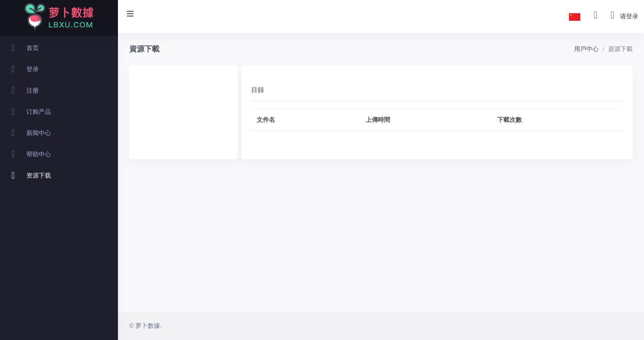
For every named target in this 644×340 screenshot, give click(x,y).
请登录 (629, 16)
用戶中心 (586, 49)
